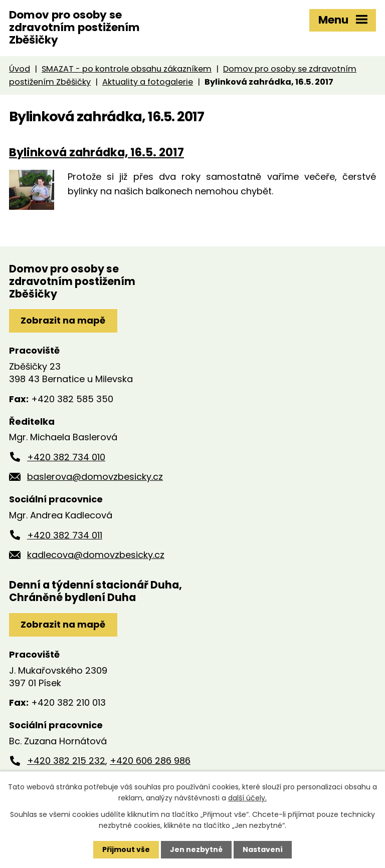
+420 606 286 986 (150, 761)
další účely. (247, 798)
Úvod (20, 69)
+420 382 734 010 (66, 457)
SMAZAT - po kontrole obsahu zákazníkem (127, 69)
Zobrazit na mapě (63, 320)
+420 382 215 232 (66, 761)
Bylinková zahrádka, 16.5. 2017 (97, 152)
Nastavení (263, 849)
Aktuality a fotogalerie (148, 82)
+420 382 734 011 (65, 535)
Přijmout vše (126, 849)
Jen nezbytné (196, 849)
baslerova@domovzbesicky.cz (95, 477)
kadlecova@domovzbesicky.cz (96, 555)
